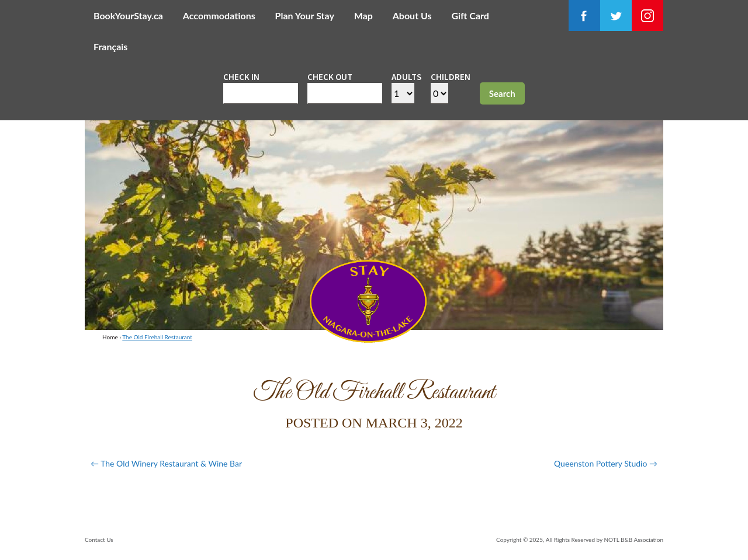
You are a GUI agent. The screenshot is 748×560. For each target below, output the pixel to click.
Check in (241, 77)
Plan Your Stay (305, 15)
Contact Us (99, 540)
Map (363, 15)
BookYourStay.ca (128, 15)
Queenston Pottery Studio (606, 463)
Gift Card (470, 15)
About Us (412, 15)
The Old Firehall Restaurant (157, 337)
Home (110, 337)
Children (451, 77)
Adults (406, 77)
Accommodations (219, 15)
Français (110, 46)
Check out (330, 77)
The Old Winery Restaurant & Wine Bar (166, 463)
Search (502, 93)
